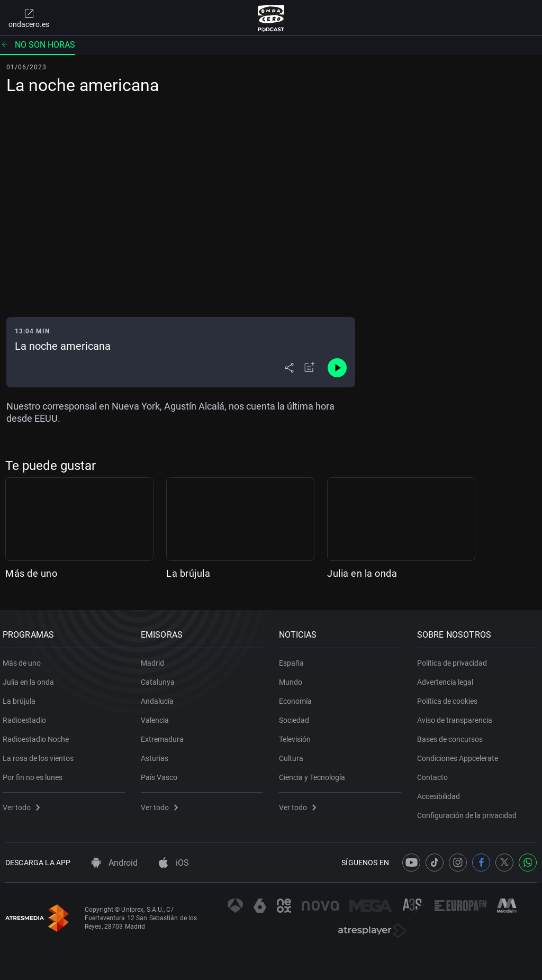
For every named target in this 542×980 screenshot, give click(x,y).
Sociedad (297, 716)
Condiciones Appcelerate (460, 754)
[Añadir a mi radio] (310, 368)
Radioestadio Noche (38, 735)
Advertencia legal (448, 678)
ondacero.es (29, 18)
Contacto (435, 773)
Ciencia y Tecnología (315, 773)
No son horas (38, 45)
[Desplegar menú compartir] (289, 368)
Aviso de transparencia (457, 716)
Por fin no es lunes (35, 773)
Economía (298, 697)
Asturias (157, 754)
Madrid (155, 659)
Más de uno (31, 573)
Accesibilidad (441, 792)
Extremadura (165, 735)
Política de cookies (450, 697)
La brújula (188, 573)
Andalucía (160, 697)
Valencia (157, 716)
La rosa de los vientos (41, 754)
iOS (174, 863)
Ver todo (24, 803)
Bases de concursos (453, 735)
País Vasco (162, 773)
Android (115, 863)
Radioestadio (27, 716)
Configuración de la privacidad (469, 811)
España (294, 659)
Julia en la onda (362, 573)
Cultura (294, 754)
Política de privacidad (455, 659)
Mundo (293, 678)
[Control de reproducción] (337, 368)
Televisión (297, 735)
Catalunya (160, 678)
